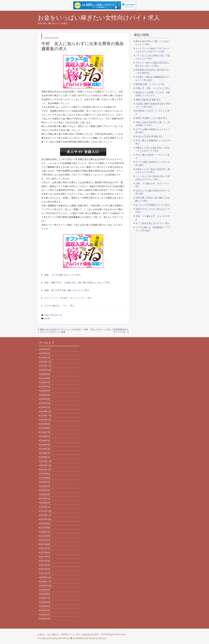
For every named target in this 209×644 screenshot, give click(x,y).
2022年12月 (46, 511)
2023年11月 (46, 465)
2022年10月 (46, 519)
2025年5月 (45, 391)
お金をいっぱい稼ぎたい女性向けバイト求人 (99, 17)
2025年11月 (46, 366)
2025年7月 (45, 382)
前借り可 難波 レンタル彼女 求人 (151, 118)
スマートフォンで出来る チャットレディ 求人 (68, 298)
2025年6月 (45, 387)
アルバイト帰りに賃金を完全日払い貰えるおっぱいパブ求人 (153, 64)
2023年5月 (45, 490)
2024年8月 (45, 428)
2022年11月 (46, 515)
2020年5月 (45, 606)
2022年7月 (45, 532)
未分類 (47, 318)
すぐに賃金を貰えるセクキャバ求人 (153, 223)
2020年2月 (45, 619)
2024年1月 (45, 457)
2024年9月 (45, 424)
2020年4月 (45, 610)
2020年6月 (45, 602)
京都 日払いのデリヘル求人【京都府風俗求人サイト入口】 (106, 331)
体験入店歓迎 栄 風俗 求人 (148, 100)
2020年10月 (46, 586)
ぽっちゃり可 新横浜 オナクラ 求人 (152, 205)
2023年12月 (46, 461)
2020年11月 (46, 582)
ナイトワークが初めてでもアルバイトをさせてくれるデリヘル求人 (153, 50)
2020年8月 (45, 594)
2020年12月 (46, 577)
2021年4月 (45, 561)
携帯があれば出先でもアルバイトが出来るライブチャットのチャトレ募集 (60, 331)
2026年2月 (45, 353)
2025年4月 (45, 395)
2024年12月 (46, 411)
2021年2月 (45, 569)
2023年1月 (45, 507)
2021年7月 (45, 548)
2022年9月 (45, 523)
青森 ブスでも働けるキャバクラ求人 (63, 275)
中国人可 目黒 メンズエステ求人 (153, 88)
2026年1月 (45, 358)
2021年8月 (45, 544)
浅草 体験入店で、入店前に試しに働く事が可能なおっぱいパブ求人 (78, 282)
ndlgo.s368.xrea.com (53, 315)
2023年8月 (45, 478)
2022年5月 (45, 540)
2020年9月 (45, 590)
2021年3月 (45, 565)
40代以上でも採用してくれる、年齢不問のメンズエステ (153, 94)
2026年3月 (45, 349)
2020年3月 (45, 615)
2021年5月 (45, 557)
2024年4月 (45, 445)
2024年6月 (45, 436)
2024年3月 (45, 449)
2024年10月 (46, 420)
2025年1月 (45, 407)
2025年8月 (45, 378)
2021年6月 (45, 552)
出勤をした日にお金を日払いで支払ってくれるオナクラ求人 (153, 149)
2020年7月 (45, 598)
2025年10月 (46, 370)
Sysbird (102, 638)
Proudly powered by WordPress (53, 638)
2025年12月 (46, 362)
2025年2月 (45, 403)
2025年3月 (45, 399)
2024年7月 (45, 432)
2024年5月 (45, 440)
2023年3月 (45, 499)
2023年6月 (45, 486)
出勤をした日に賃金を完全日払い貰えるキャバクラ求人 (153, 171)
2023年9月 (45, 474)
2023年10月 (46, 470)
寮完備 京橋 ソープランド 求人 (150, 84)
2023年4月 (45, 494)
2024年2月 (45, 453)
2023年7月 (45, 482)
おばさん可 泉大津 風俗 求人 (149, 136)
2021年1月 (45, 573)
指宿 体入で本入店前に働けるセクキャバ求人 (67, 290)
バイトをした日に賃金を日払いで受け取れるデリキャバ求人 (153, 178)
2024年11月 (46, 416)
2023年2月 (45, 503)
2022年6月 (45, 536)
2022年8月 (45, 528)
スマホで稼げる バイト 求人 (59, 306)
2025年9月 (45, 374)
